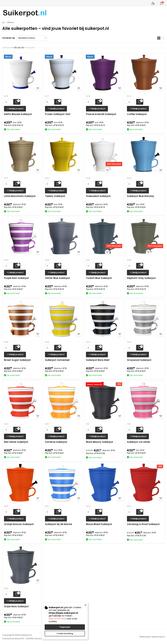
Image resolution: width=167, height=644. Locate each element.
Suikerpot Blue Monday (141, 196)
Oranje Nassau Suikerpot (19, 524)
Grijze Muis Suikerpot (16, 606)
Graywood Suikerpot (139, 360)
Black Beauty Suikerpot (100, 442)
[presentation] (8, 102)
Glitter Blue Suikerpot (57, 278)
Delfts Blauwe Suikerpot (18, 114)
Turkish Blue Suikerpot (99, 278)
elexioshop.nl (158, 637)
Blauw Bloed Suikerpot (99, 524)
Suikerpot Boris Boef (98, 360)
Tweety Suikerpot (55, 196)
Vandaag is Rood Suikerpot (143, 524)
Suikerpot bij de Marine (58, 524)
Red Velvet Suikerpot (16, 442)
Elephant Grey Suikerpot (141, 278)
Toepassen (65, 627)
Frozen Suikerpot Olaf (58, 114)
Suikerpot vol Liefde (138, 442)
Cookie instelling (65, 633)
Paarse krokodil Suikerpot (101, 114)
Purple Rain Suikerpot (17, 278)
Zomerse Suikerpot (56, 442)
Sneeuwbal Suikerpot (98, 196)
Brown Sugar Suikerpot (17, 360)
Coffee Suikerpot (137, 114)
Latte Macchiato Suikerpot (20, 196)
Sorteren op (9, 38)
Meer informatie (57, 619)
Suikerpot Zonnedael (57, 360)
